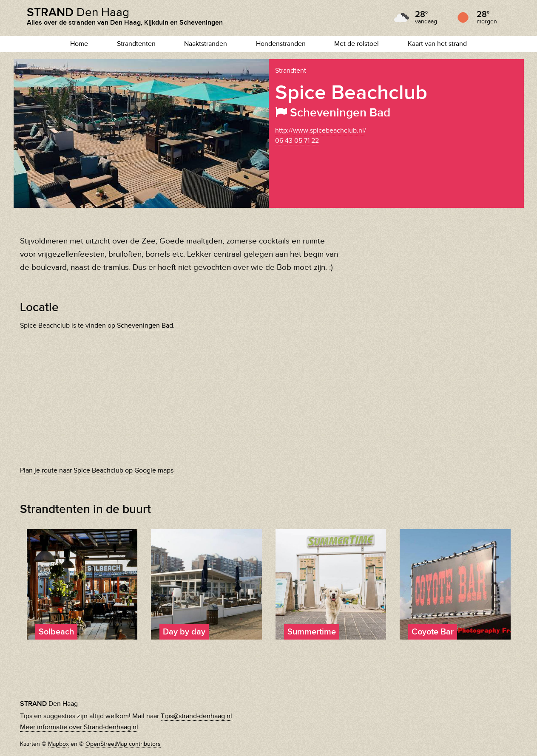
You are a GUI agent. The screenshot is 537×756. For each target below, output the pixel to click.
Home (79, 44)
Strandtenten (136, 44)
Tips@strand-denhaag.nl (196, 716)
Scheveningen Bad (145, 326)
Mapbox (58, 744)
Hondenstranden (281, 44)
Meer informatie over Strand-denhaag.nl (79, 727)
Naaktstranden (206, 44)
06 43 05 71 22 (297, 141)
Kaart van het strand (437, 44)
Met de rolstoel (357, 44)
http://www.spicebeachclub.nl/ (321, 131)
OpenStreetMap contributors (123, 744)
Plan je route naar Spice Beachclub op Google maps (97, 471)
